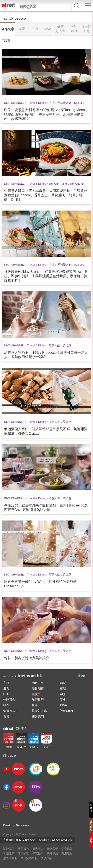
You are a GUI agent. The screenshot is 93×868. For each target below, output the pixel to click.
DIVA (64, 705)
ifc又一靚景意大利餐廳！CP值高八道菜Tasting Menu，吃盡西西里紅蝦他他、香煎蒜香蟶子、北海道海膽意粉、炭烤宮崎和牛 (46, 114)
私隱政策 (9, 853)
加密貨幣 (38, 700)
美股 (36, 694)
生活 (35, 705)
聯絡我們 (52, 849)
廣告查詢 (38, 849)
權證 (63, 689)
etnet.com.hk (29, 676)
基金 (63, 700)
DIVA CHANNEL (14, 103)
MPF (7, 705)
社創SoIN (66, 711)
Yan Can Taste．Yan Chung (66, 184)
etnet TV (37, 683)
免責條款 (67, 849)
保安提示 (38, 853)
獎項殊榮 (46, 858)
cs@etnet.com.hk (62, 840)
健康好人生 (11, 711)
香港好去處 (39, 711)
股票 (6, 689)
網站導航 (52, 853)
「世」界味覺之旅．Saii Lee (67, 103)
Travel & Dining (37, 103)
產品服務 (23, 849)
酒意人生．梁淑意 (60, 345)
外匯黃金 (9, 700)
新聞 (63, 683)
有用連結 (67, 853)
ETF (6, 694)
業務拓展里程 (29, 858)
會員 (6, 716)
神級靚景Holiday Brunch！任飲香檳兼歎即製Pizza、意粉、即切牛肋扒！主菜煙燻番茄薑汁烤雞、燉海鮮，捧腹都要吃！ (46, 276)
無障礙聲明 (10, 858)
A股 (63, 694)
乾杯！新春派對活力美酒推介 (27, 658)
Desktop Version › (16, 825)
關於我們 (38, 716)
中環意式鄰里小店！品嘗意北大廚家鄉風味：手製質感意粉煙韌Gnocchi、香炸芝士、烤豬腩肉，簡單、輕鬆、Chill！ (46, 195)
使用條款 (23, 853)
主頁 (6, 683)
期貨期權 (38, 689)
